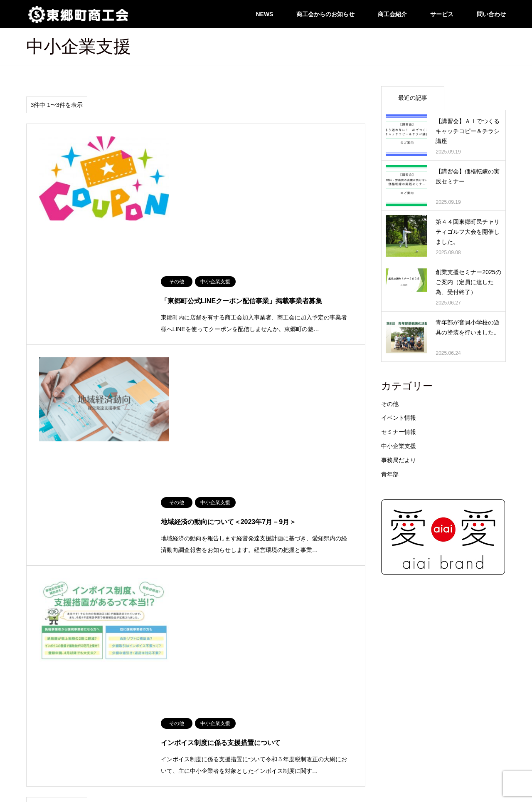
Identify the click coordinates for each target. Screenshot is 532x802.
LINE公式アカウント (49, 700)
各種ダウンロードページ (452, 676)
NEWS (264, 14)
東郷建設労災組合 (444, 688)
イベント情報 (399, 418)
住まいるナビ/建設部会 (52, 664)
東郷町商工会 (266, 775)
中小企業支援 (399, 446)
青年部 (390, 474)
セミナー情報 (399, 432)
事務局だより (399, 460)
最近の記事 (413, 98)
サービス (442, 14)
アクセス (36, 676)
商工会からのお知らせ (325, 14)
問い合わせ (491, 14)
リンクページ (439, 664)
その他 (390, 404)
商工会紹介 (392, 14)
